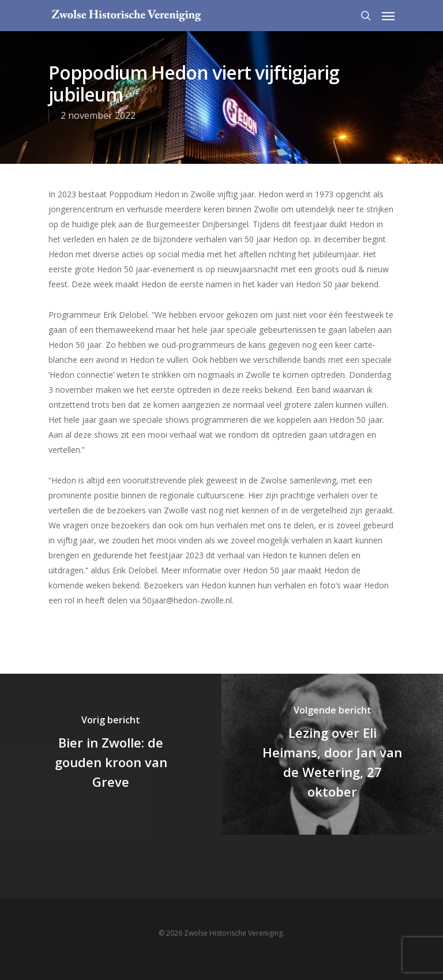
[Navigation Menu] (388, 16)
